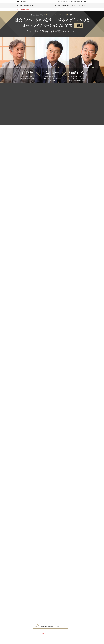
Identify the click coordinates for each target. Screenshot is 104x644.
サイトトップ (20, 9)
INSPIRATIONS (26, 9)
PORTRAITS (74, 5)
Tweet (43, 633)
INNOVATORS (82, 5)
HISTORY (58, 5)
